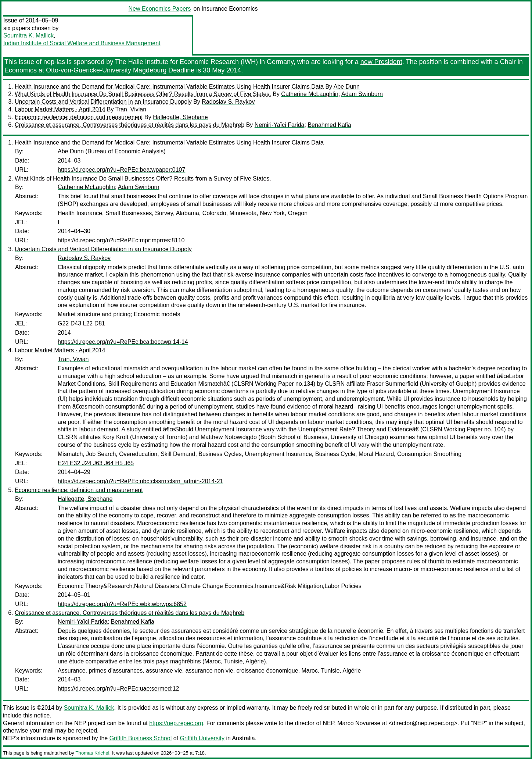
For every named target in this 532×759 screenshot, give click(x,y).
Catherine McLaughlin (310, 94)
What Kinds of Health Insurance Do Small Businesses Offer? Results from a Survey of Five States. (143, 94)
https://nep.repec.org (176, 723)
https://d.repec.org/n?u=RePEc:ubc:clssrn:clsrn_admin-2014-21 (140, 481)
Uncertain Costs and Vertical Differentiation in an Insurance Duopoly (103, 102)
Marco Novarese (359, 723)
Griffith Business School (141, 738)
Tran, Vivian (131, 109)
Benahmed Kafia (329, 125)
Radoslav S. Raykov (228, 102)
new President (381, 62)
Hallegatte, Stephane (180, 117)
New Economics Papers (160, 9)
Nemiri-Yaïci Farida (280, 125)
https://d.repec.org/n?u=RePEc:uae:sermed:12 (118, 689)
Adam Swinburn (362, 94)
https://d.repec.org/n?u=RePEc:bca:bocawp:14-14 (123, 342)
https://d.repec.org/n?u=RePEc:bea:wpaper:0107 (121, 170)
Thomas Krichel (92, 753)
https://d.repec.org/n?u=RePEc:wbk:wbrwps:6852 (122, 604)
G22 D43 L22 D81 (81, 323)
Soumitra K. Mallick (28, 35)
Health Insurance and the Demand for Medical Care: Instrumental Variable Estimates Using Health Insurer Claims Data (169, 87)
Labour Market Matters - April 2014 (60, 109)
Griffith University (202, 738)
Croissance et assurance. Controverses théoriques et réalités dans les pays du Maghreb (130, 125)
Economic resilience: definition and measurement (79, 117)
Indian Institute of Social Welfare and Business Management (82, 43)
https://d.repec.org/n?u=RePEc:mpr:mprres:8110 (121, 240)
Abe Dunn (347, 87)
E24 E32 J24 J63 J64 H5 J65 (96, 463)
